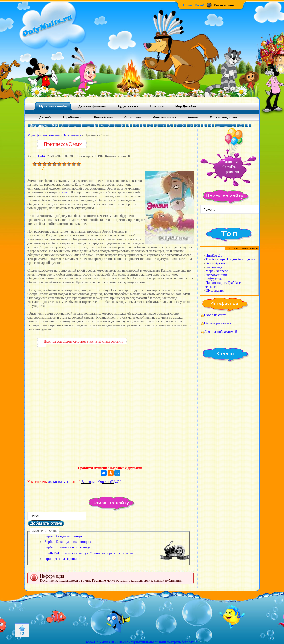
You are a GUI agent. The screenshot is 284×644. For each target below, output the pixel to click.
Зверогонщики (216, 275)
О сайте (230, 167)
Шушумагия (215, 291)
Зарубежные (72, 135)
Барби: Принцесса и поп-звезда (68, 547)
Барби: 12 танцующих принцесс (68, 542)
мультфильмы (58, 482)
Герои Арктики (217, 263)
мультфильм (99, 341)
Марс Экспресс (217, 271)
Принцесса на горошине (62, 559)
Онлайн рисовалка (218, 323)
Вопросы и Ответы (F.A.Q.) (101, 482)
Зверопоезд (214, 267)
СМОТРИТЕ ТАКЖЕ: (45, 531)
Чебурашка (214, 279)
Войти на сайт (224, 5)
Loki (42, 156)
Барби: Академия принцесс (65, 536)
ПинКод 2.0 (214, 255)
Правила (231, 172)
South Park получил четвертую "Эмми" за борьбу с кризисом (89, 553)
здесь (65, 192)
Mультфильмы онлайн (44, 135)
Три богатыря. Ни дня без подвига (231, 259)
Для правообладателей (221, 332)
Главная (230, 162)
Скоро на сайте (215, 315)
